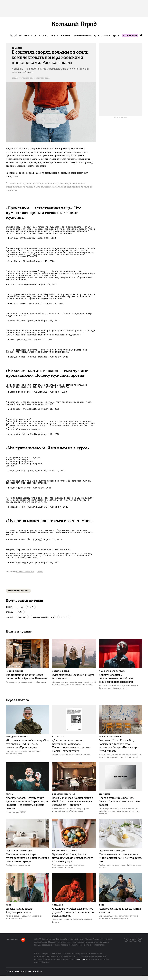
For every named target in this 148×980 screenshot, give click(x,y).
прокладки (22, 617)
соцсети (31, 607)
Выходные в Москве (17, 737)
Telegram (137, 939)
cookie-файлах (82, 959)
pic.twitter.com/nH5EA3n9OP (22, 256)
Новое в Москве (15, 671)
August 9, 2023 (58, 392)
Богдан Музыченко (22, 78)
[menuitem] (30, 36)
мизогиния (64, 617)
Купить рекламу (121, 118)
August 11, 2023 (47, 238)
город (20, 607)
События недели (61, 671)
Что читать (58, 737)
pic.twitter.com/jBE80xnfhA (22, 558)
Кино (9, 905)
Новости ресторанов (110, 737)
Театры (10, 794)
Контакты (38, 972)
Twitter (20, 612)
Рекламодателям (23, 972)
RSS (142, 939)
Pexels (40, 572)
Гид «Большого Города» (112, 671)
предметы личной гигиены (43, 617)
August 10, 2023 (45, 261)
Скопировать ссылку (18, 591)
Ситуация (58, 905)
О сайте (10, 972)
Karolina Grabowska (25, 572)
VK (128, 939)
